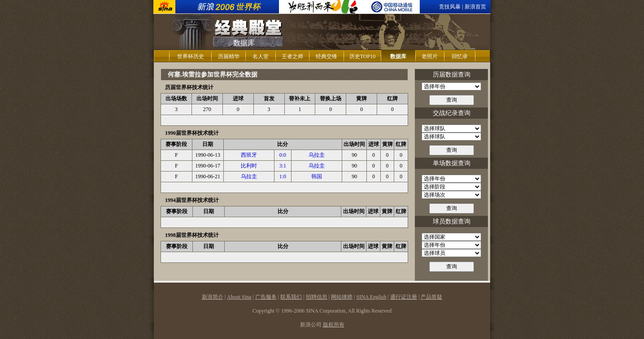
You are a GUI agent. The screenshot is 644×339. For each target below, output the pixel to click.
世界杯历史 (191, 56)
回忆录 (460, 56)
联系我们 (291, 297)
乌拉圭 (317, 155)
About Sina (239, 297)
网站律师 (342, 297)
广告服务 (266, 297)
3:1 (283, 166)
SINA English (371, 297)
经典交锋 (326, 56)
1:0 (283, 176)
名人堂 (261, 56)
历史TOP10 (362, 56)
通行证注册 (404, 297)
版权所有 (334, 325)
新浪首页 (475, 7)
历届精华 (229, 56)
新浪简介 (213, 297)
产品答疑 (431, 297)
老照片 (430, 56)
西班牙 (249, 155)
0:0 (283, 155)
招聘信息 (317, 297)
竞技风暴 (450, 7)
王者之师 (292, 56)
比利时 (249, 166)
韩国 (317, 176)
